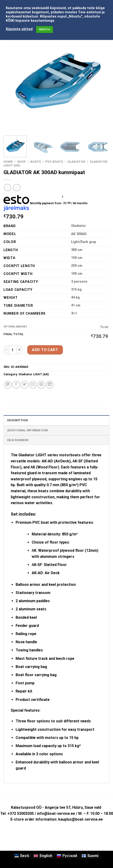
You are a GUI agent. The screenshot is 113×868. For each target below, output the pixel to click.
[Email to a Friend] (33, 385)
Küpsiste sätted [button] (19, 29)
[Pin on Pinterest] (41, 385)
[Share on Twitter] (25, 385)
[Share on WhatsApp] (8, 385)
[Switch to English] (43, 856)
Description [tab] (17, 420)
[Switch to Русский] (67, 856)
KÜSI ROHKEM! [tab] (18, 440)
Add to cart (45, 350)
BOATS (36, 162)
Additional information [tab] (28, 430)
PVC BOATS (54, 162)
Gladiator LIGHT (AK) (34, 374)
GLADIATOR (76, 162)
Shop (22, 162)
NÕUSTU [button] (45, 30)
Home (8, 162)
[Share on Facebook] (16, 385)
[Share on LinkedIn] (50, 385)
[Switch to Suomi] (90, 856)
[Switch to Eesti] (22, 856)
